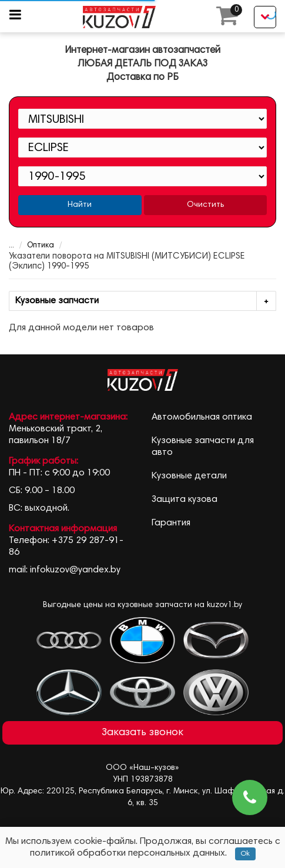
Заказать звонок (142, 733)
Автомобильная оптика (202, 417)
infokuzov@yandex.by (75, 570)
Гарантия (171, 523)
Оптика (33, 246)
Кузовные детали (189, 476)
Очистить (205, 205)
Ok (245, 854)
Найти (80, 205)
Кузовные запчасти (145, 301)
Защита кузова (185, 500)
